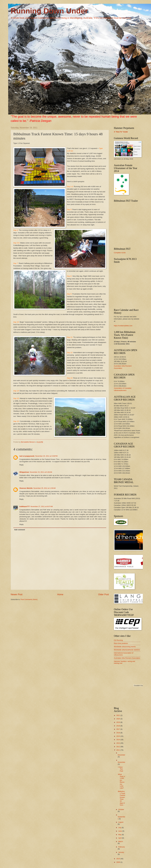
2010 (118, 859)
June (120, 831)
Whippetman (24, 472)
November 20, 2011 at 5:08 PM (46, 456)
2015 (118, 736)
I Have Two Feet (120, 769)
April (120, 838)
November (121, 762)
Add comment (20, 530)
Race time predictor (121, 643)
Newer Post (17, 594)
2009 (118, 862)
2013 (118, 743)
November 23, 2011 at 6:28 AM (41, 472)
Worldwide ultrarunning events (125, 647)
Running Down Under (49, 11)
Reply (21, 465)
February (122, 847)
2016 (118, 733)
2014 (118, 740)
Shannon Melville (26, 488)
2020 (118, 719)
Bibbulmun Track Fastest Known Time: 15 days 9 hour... (121, 798)
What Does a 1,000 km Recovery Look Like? (121, 781)
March (121, 841)
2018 (118, 726)
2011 (118, 750)
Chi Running (118, 640)
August (121, 822)
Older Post (103, 594)
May (120, 835)
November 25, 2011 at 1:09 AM (44, 488)
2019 (118, 722)
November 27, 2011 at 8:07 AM (42, 506)
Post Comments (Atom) (29, 599)
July (120, 828)
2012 (118, 747)
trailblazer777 (25, 506)
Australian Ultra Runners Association (127, 658)
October (121, 809)
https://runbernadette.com (123, 326)
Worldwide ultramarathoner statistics (127, 650)
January (121, 852)
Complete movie (120, 253)
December (121, 755)
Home (60, 594)
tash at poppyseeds (27, 456)
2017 (118, 729)
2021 (118, 715)
